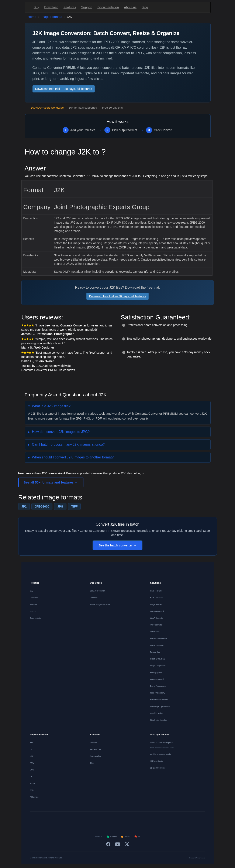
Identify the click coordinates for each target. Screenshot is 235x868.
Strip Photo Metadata (159, 720)
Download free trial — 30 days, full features (64, 89)
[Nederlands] (99, 819)
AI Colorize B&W (157, 645)
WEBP (33, 783)
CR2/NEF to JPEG (158, 659)
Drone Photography (158, 686)
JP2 (24, 506)
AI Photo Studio (156, 761)
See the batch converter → (117, 545)
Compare (94, 598)
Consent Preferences (197, 858)
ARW (32, 763)
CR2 (32, 749)
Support (87, 7)
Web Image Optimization (160, 706)
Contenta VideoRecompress (161, 743)
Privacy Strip (155, 652)
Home (32, 17)
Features (70, 7)
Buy (37, 7)
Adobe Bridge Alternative (100, 604)
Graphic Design (156, 713)
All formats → (35, 797)
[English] (76, 819)
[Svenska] (144, 819)
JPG (60, 506)
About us (130, 7)
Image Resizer (156, 604)
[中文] (160, 819)
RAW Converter (156, 598)
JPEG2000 (42, 506)
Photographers (156, 672)
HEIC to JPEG (156, 591)
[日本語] (152, 819)
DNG (32, 770)
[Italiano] (114, 819)
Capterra (125, 837)
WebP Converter (157, 618)
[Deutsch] (83, 819)
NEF (32, 756)
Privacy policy (96, 756)
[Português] (121, 819)
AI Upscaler (155, 632)
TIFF (75, 506)
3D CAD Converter (158, 768)
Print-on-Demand (157, 679)
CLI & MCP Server (97, 591)
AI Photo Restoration (158, 638)
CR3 (32, 777)
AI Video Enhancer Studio (160, 754)
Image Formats (51, 17)
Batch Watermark (157, 611)
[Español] (106, 819)
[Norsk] (137, 819)
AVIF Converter (156, 625)
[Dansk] (129, 819)
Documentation (108, 7)
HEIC (32, 743)
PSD (32, 790)
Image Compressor (158, 666)
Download (51, 7)
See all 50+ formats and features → (51, 482)
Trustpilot (111, 837)
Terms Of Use (96, 749)
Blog (145, 7)
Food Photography (158, 693)
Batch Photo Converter (159, 700)
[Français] (91, 819)
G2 (137, 837)
